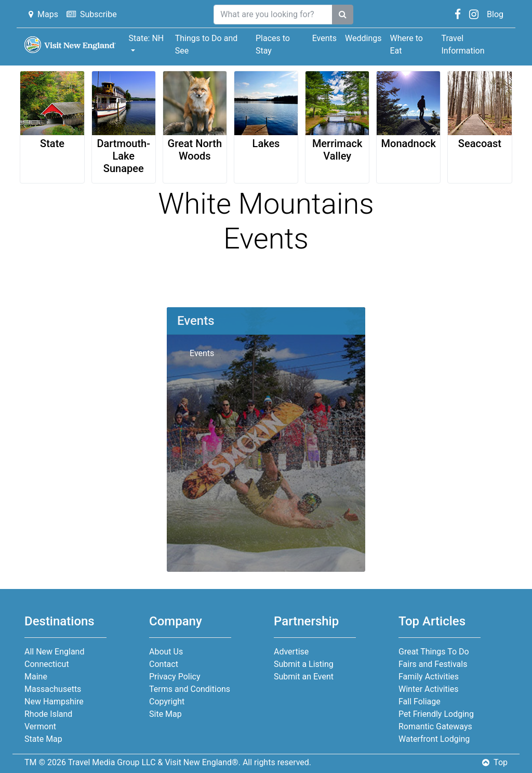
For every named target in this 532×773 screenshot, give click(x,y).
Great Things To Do (434, 652)
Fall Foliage (420, 702)
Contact (164, 664)
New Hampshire (54, 702)
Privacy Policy (175, 677)
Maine (36, 677)
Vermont (40, 726)
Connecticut (47, 664)
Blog (495, 14)
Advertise (291, 652)
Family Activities (429, 677)
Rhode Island (48, 714)
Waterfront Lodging (434, 739)
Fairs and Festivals (433, 664)
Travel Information (463, 44)
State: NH (146, 38)
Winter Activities (428, 689)
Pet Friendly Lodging (436, 714)
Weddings (363, 38)
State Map (43, 739)
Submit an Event (304, 677)
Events (324, 38)
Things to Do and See (207, 44)
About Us (166, 652)
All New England (54, 652)
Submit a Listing (304, 664)
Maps (43, 14)
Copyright (167, 702)
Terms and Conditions (190, 689)
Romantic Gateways (435, 726)
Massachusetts (53, 689)
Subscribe (92, 14)
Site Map (165, 714)
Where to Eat (406, 44)
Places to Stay (273, 44)
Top (495, 762)
